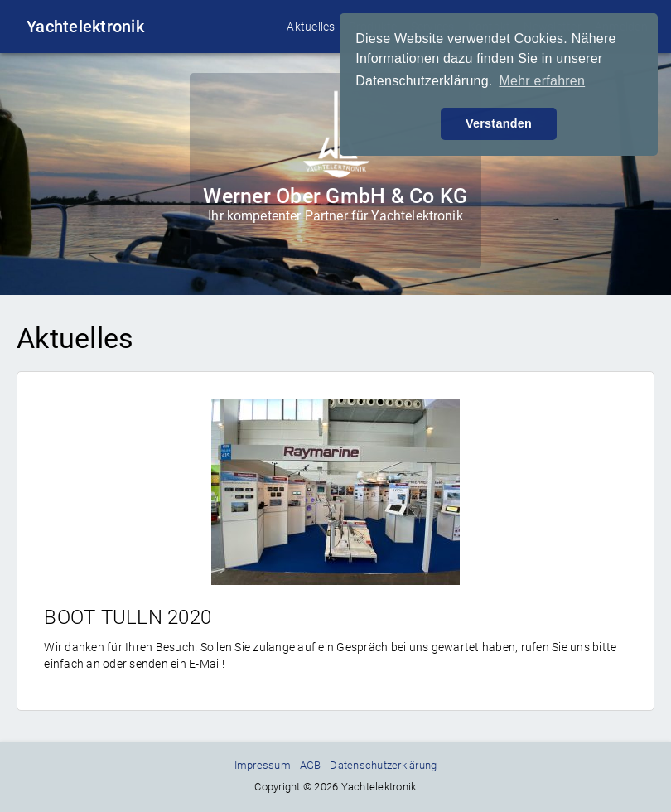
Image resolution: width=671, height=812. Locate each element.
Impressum (263, 765)
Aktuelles (311, 27)
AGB (311, 765)
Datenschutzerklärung (383, 765)
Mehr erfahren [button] (542, 81)
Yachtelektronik (85, 27)
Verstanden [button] (499, 123)
